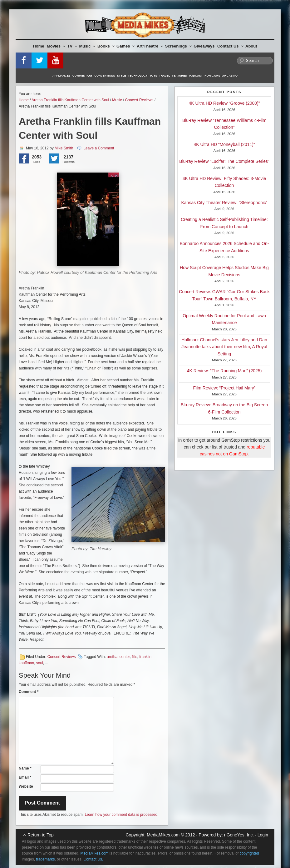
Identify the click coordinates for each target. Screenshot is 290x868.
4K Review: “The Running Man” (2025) (224, 371)
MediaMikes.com (163, 835)
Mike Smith (64, 148)
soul (40, 663)
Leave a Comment (99, 148)
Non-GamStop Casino (221, 76)
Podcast (196, 76)
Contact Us (230, 46)
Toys (153, 76)
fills (134, 657)
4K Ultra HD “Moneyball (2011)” (224, 144)
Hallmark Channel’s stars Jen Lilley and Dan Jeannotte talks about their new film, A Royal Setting (224, 347)
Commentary (83, 76)
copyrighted (249, 853)
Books (106, 46)
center (125, 657)
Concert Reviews (139, 100)
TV (72, 46)
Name (25, 768)
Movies (56, 46)
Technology (138, 76)
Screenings (178, 46)
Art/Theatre (150, 46)
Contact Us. (93, 859)
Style (122, 76)
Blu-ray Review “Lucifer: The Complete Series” (224, 161)
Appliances (61, 76)
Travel (165, 76)
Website (26, 786)
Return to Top (41, 835)
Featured (179, 76)
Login (263, 835)
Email (25, 777)
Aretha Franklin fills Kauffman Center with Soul (70, 100)
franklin (145, 657)
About (251, 46)
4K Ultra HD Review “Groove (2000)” (224, 103)
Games (125, 46)
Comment (29, 692)
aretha (112, 657)
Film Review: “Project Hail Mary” (224, 388)
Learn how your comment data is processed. (121, 815)
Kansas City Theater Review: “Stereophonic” (224, 203)
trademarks (45, 859)
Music (87, 46)
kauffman (26, 663)
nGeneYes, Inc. (239, 835)
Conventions (105, 76)
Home (38, 46)
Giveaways (204, 46)
